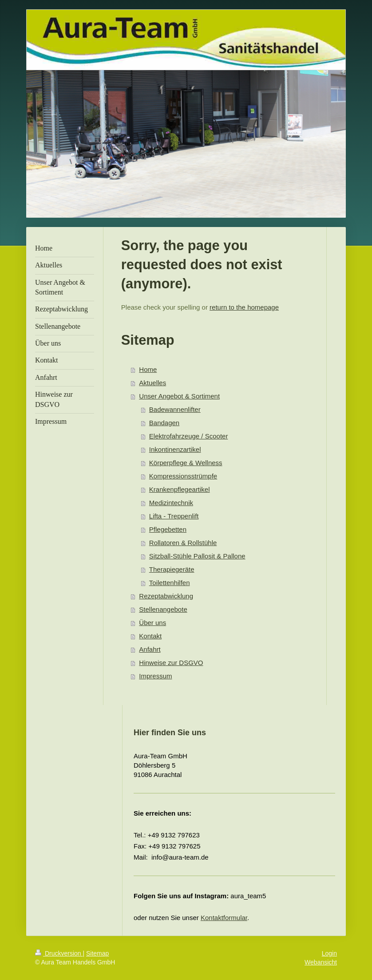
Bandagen (164, 423)
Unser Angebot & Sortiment (179, 396)
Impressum (155, 676)
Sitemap (97, 953)
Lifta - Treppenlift (174, 516)
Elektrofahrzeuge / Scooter (189, 436)
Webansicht (321, 962)
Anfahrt (150, 649)
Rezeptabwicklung (166, 596)
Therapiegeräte (172, 569)
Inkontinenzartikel (175, 449)
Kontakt (150, 636)
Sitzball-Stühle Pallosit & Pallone (197, 556)
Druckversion (59, 953)
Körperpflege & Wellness (186, 463)
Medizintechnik (171, 503)
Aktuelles (152, 383)
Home (148, 369)
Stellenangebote (163, 609)
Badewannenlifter (175, 409)
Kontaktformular (224, 918)
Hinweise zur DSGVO (171, 663)
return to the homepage (244, 307)
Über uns (152, 623)
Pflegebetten (168, 529)
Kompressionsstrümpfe (183, 476)
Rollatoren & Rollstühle (183, 543)
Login (329, 953)
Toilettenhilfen (170, 583)
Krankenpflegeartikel (180, 489)
